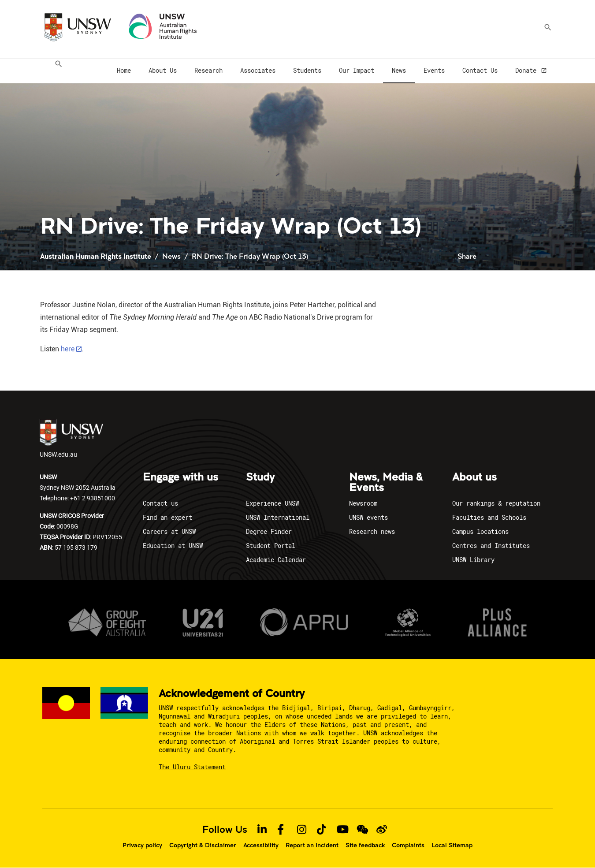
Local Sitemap (452, 845)
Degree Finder (269, 531)
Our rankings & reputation (496, 503)
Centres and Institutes (491, 546)
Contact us (160, 503)
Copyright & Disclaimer (203, 845)
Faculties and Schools (489, 517)
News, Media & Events (386, 483)
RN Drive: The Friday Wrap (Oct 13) (250, 256)
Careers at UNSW (169, 531)
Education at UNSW (173, 546)
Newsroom (363, 503)
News (171, 256)
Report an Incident (312, 845)
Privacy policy (142, 845)
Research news (372, 531)
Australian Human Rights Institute (96, 256)
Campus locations (480, 531)
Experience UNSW (272, 503)
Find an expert (167, 517)
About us (474, 477)
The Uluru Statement (192, 767)
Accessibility (261, 845)
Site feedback (365, 845)
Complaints (408, 845)
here (68, 349)
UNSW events (368, 517)
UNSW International (278, 517)
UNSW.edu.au (71, 439)
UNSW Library (473, 560)
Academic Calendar (276, 560)
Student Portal (271, 546)
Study (260, 477)
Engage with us (180, 477)
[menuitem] (56, 71)
